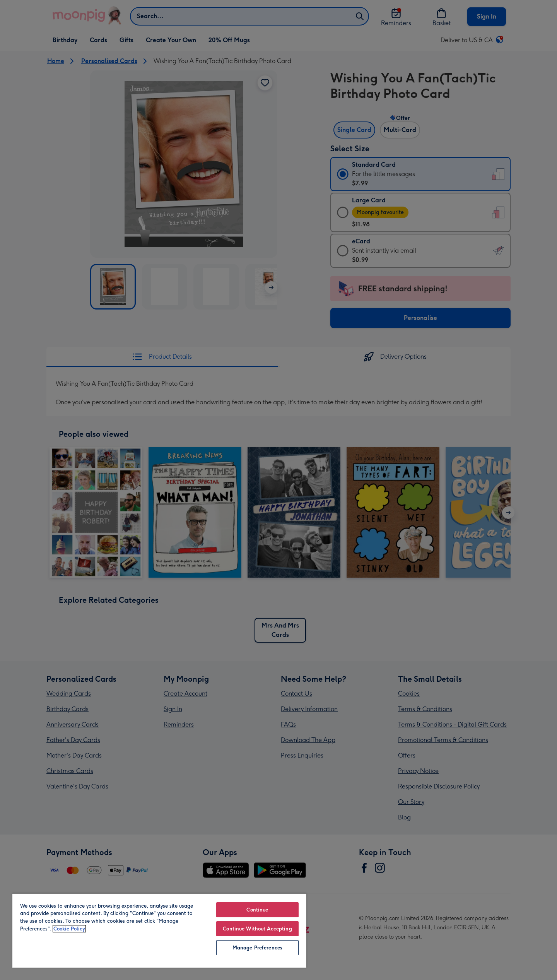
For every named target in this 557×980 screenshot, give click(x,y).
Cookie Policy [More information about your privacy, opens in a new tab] (69, 929)
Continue (257, 910)
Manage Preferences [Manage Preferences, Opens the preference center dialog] (257, 948)
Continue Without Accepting (257, 929)
